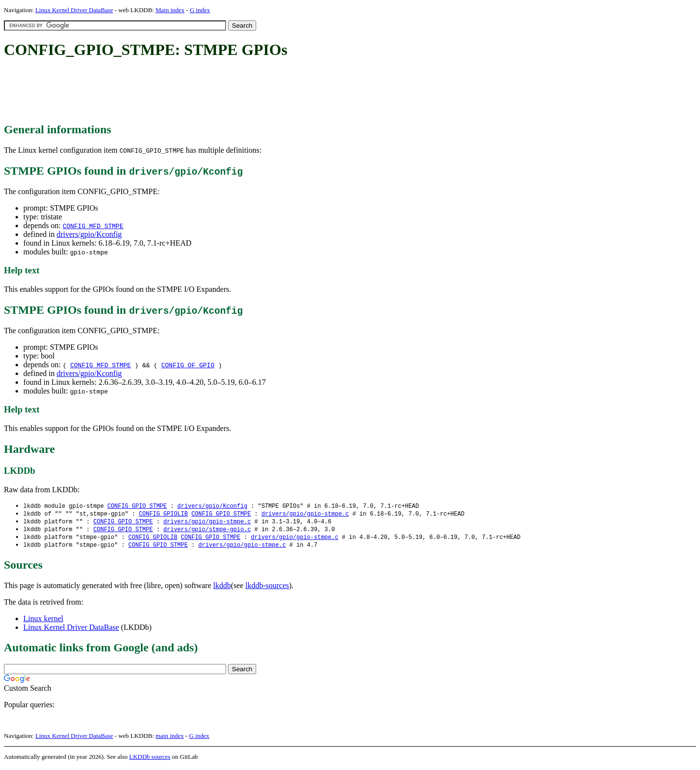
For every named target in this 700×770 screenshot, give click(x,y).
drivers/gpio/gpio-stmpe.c (305, 514)
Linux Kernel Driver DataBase (74, 10)
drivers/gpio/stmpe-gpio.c (207, 531)
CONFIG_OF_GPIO (188, 365)
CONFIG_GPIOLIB (164, 514)
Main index (170, 10)
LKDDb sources (150, 760)
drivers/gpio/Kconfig (89, 234)
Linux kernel (43, 621)
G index (200, 10)
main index (170, 739)
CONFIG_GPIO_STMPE (137, 506)
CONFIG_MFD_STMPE (93, 226)
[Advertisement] (181, 91)
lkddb (222, 588)
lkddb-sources (267, 588)
